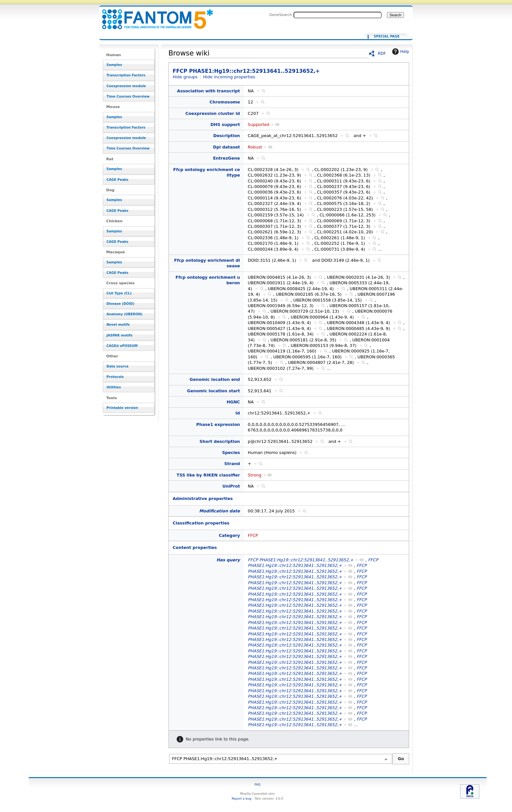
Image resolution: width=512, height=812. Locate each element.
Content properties (195, 547)
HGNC (233, 402)
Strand (232, 464)
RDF (382, 54)
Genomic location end (215, 379)
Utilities (114, 387)
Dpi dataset (226, 147)
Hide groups (185, 77)
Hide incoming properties (229, 77)
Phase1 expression (218, 424)
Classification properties (201, 523)
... (380, 249)
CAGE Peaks (117, 180)
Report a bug (241, 798)
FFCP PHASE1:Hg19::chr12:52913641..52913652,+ (153, 16)
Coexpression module (126, 86)
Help (400, 52)
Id (238, 413)
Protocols (115, 377)
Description (227, 136)
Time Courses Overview (128, 96)
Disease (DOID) (120, 304)
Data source (118, 366)
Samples (114, 65)
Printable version (122, 408)
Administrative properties (203, 499)
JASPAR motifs (120, 335)
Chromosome (225, 102)
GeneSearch (281, 15)
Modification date (220, 511)
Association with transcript (208, 91)
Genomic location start (214, 391)
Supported (259, 125)
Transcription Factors (126, 75)
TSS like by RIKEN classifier (208, 475)
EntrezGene (226, 158)
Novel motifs (118, 325)
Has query (228, 560)
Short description (220, 441)
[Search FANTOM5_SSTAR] (338, 15)
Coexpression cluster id (213, 113)
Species (231, 453)
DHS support (225, 125)
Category (229, 535)
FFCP (253, 535)
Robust (255, 147)
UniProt (231, 486)
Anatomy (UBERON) (124, 314)
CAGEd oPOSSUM (122, 346)
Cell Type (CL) (119, 293)
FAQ (257, 784)
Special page (386, 37)
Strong (255, 475)
